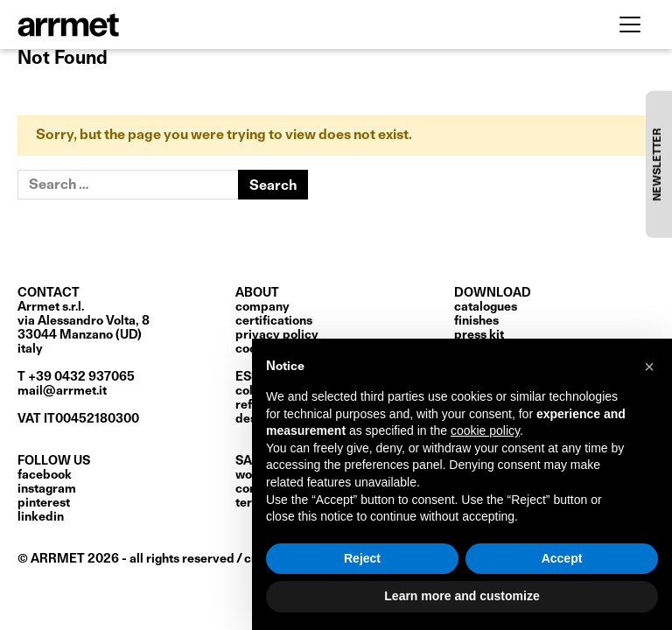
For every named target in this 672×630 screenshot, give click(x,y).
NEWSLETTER (658, 164)
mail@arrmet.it (62, 391)
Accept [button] (562, 558)
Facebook (45, 475)
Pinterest (44, 503)
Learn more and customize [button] (462, 596)
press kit (479, 335)
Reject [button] (362, 558)
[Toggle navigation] (630, 24)
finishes (476, 321)
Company (262, 307)
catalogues (486, 307)
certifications (274, 321)
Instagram (47, 489)
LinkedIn (41, 517)
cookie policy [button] (485, 430)
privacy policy (277, 335)
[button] (649, 367)
